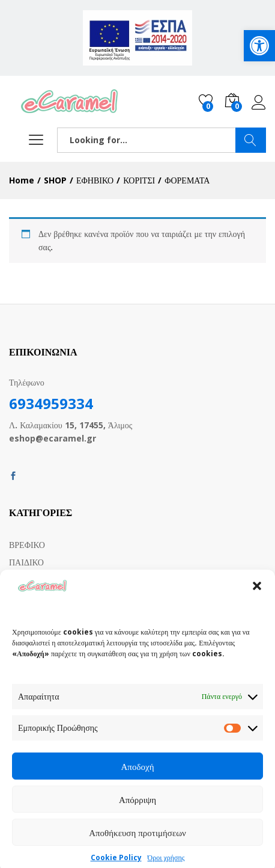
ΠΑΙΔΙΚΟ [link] (26, 562)
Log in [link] (259, 103)
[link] (259, 46)
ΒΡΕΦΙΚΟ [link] (27, 545)
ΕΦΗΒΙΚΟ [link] (28, 579)
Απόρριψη (137, 810)
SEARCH (251, 140)
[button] (257, 596)
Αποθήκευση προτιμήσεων (137, 843)
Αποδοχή (138, 777)
